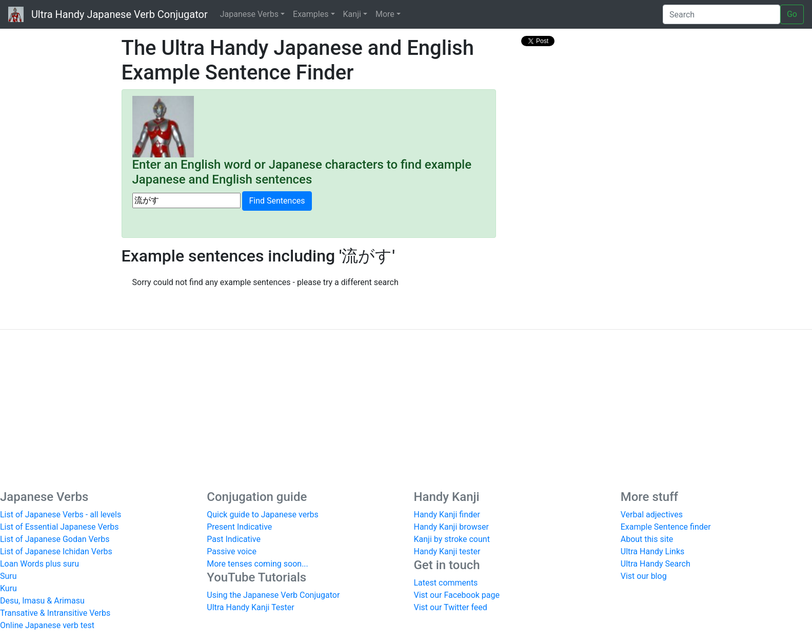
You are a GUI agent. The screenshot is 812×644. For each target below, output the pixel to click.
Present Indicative (239, 527)
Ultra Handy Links (653, 551)
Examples (311, 14)
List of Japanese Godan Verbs (55, 539)
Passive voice (232, 551)
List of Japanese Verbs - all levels (61, 515)
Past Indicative (234, 539)
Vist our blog (644, 576)
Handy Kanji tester (447, 551)
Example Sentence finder (666, 527)
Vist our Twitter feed (451, 607)
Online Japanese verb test (47, 625)
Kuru (8, 588)
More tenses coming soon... (258, 564)
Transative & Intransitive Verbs (55, 613)
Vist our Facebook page (457, 595)
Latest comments (446, 583)
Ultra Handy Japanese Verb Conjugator (108, 14)
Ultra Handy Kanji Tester (250, 607)
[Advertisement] (406, 410)
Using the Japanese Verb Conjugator (273, 595)
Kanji (352, 14)
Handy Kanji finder (447, 515)
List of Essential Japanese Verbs (59, 527)
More (385, 14)
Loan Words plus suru (39, 564)
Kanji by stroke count (452, 539)
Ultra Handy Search (656, 564)
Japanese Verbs (249, 14)
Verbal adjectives (652, 515)
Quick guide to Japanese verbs (263, 515)
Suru (8, 576)
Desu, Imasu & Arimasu (42, 601)
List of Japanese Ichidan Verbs (56, 551)
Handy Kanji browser (451, 527)
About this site (647, 539)
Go (792, 14)
